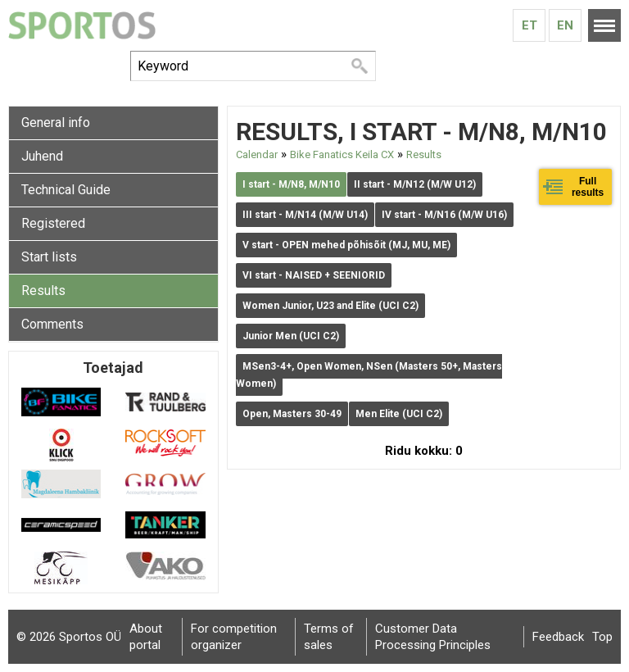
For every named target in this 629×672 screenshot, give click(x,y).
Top (602, 637)
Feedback (558, 637)
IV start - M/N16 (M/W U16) (444, 215)
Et (529, 25)
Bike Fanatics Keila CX (342, 154)
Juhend (42, 156)
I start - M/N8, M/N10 (291, 184)
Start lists (49, 257)
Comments (52, 324)
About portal (146, 637)
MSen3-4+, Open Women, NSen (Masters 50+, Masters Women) (369, 375)
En (565, 25)
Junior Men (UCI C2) (291, 336)
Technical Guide (66, 190)
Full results (588, 187)
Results (43, 291)
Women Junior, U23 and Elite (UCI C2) (330, 306)
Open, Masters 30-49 (292, 414)
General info (56, 123)
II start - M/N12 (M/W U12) (415, 184)
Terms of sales (329, 637)
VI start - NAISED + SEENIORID (314, 275)
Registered (53, 223)
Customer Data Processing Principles (433, 637)
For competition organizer (234, 637)
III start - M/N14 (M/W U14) (305, 215)
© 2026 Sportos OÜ (69, 637)
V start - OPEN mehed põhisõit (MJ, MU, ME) (346, 245)
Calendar (257, 154)
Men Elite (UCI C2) (399, 414)
